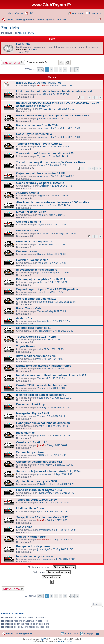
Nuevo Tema (11, 62)
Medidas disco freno (30, 508)
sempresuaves (45, 530)
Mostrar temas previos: (52, 567)
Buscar (62, 62)
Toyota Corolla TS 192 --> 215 (36, 337)
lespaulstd (43, 85)
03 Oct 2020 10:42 (62, 398)
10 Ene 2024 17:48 (62, 186)
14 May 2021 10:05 (66, 302)
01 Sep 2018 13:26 (64, 484)
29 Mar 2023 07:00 (55, 215)
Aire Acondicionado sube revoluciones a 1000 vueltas (53, 202)
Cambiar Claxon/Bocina (32, 260)
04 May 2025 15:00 (59, 118)
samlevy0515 (44, 109)
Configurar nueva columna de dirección (43, 423)
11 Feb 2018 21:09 (57, 511)
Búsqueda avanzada (68, 62)
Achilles (22, 33)
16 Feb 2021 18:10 (54, 369)
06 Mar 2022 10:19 (55, 244)
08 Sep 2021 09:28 (55, 263)
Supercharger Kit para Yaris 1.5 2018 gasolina (47, 289)
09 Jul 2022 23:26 (57, 225)
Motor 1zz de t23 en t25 (32, 212)
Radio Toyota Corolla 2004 (34, 134)
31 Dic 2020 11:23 (55, 378)
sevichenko (43, 398)
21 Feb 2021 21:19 (54, 349)
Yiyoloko (42, 156)
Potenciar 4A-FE (27, 230)
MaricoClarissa (45, 233)
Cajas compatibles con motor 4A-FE (41, 173)
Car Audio (23, 44)
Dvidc (40, 254)
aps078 (41, 426)
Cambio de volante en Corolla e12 (39, 462)
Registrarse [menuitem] (77, 13)
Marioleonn (43, 186)
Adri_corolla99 (45, 176)
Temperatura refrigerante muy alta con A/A (45, 153)
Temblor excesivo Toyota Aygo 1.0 (39, 144)
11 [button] (73, 69)
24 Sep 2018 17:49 (63, 465)
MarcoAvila (43, 321)
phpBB (43, 639)
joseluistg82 (44, 549)
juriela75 (42, 118)
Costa (41, 165)
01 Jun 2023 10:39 (60, 205)
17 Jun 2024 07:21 (56, 165)
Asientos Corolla (28, 193)
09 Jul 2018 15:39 (65, 493)
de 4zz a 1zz (24, 318)
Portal (9, 20)
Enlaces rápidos (14, 13)
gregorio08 (43, 436)
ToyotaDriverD (45, 493)
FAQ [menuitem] (31, 13)
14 (93, 168)
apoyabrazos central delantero (37, 270)
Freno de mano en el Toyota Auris (39, 490)
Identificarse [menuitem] (95, 13)
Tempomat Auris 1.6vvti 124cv (37, 500)
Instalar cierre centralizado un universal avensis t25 (51, 375)
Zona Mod (11, 28)
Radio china (24, 527)
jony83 (30, 33)
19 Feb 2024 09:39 (65, 176)
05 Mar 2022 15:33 (56, 254)
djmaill (41, 511)
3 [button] (56, 69)
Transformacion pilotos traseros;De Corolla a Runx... (52, 162)
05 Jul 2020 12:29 (59, 407)
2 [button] (51, 69)
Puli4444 (42, 147)
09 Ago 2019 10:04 (57, 445)
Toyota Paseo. (26, 346)
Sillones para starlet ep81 (33, 328)
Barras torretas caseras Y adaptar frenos (44, 366)
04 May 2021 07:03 (56, 311)
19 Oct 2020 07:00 (55, 388)
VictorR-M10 (44, 465)
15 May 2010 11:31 (62, 85)
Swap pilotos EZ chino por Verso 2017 (42, 517)
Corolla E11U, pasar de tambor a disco (42, 385)
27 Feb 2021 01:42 (63, 331)
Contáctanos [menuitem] (72, 633)
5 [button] (65, 69)
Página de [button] (40, 70)
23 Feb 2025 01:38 (70, 137)
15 (97, 168)
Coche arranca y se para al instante (40, 183)
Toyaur (41, 225)
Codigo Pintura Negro (31, 537)
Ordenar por (52, 572)
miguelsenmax (45, 302)
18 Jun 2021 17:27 (54, 292)
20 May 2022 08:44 (66, 233)
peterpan (42, 273)
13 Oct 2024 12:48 (59, 147)
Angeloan (42, 196)
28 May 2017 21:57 (63, 549)
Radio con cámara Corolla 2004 (37, 125)
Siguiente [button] (77, 70)
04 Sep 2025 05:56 (64, 109)
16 (100, 168)
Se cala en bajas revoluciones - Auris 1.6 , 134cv (49, 471)
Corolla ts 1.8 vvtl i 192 (32, 442)
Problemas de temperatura (34, 241)
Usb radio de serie (29, 222)
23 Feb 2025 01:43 (70, 128)
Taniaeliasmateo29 (47, 128)
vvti (39, 292)
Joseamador (44, 331)
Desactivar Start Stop (31, 404)
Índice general (24, 633)
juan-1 (41, 445)
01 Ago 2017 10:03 (62, 540)
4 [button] (61, 69)
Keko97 (41, 503)
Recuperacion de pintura (33, 546)
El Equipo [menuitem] (89, 633)
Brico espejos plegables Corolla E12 (41, 279)
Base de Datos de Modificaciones (39, 83)
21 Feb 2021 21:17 (54, 359)
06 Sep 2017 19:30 (57, 520)
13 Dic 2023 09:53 (60, 196)
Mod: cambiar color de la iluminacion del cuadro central (54, 91)
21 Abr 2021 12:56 (61, 321)
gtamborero (43, 474)
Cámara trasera (27, 251)
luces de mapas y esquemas (35, 556)
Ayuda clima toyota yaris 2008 (37, 481)
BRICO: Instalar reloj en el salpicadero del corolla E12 (53, 116)
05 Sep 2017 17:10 (66, 530)
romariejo (42, 407)
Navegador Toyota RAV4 (33, 413)
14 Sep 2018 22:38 (62, 474)
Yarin (40, 215)
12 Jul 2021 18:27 (58, 282)
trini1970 (42, 94)
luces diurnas (25, 433)
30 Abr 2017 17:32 (65, 559)
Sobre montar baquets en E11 (36, 299)
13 (90, 168)
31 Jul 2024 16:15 (58, 156)
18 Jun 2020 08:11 (55, 416)
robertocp (42, 205)
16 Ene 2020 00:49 (58, 426)
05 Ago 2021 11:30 (59, 273)
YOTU (41, 455)
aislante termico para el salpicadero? (41, 395)
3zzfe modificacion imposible (36, 356)
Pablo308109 (44, 484)
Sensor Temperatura (30, 452)
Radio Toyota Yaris (29, 308)
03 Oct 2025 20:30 (59, 94)
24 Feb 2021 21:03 (54, 340)
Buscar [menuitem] (100, 20)
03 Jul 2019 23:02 (56, 455)
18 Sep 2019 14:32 (62, 436)
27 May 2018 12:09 (58, 503)
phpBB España (65, 642)
